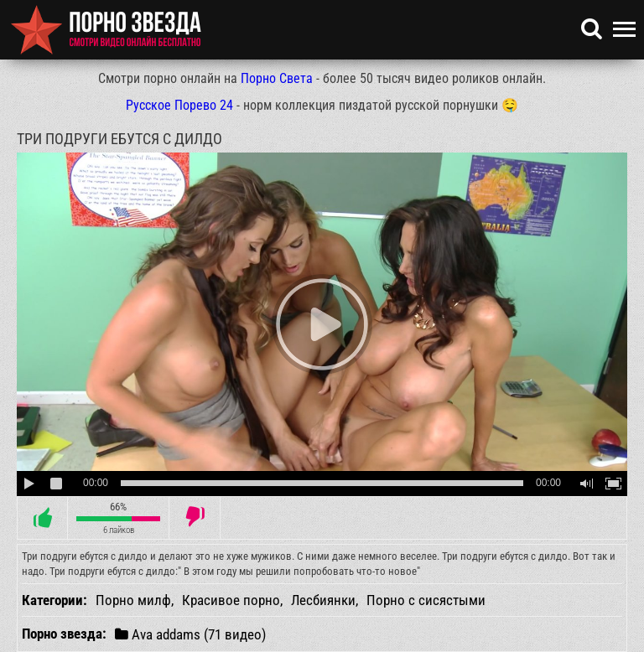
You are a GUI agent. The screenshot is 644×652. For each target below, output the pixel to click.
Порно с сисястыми (426, 600)
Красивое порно (231, 600)
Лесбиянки (323, 600)
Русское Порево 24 (179, 105)
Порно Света (277, 78)
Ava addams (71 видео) (190, 634)
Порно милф (133, 600)
